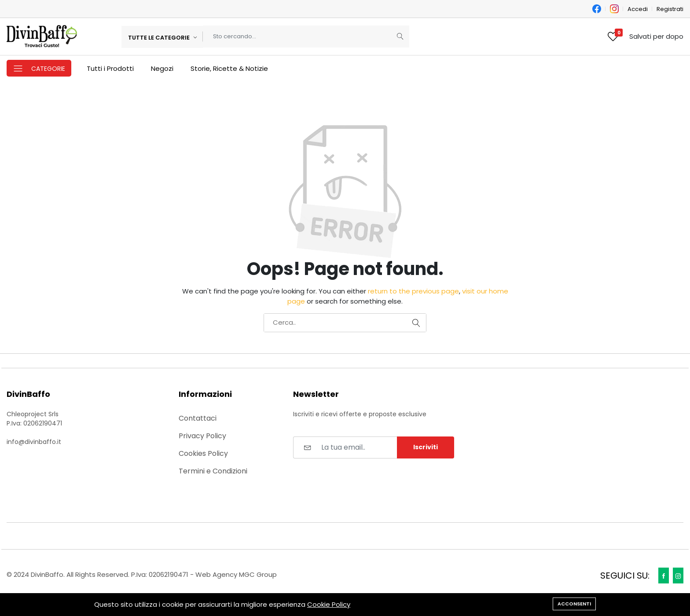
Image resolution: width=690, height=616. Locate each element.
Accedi (638, 9)
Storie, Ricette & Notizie (229, 68)
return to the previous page (413, 291)
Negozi (162, 68)
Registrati (670, 9)
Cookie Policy (329, 604)
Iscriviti (426, 447)
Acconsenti (574, 604)
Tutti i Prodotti (110, 68)
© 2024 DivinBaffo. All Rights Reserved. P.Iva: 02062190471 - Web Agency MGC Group (142, 574)
